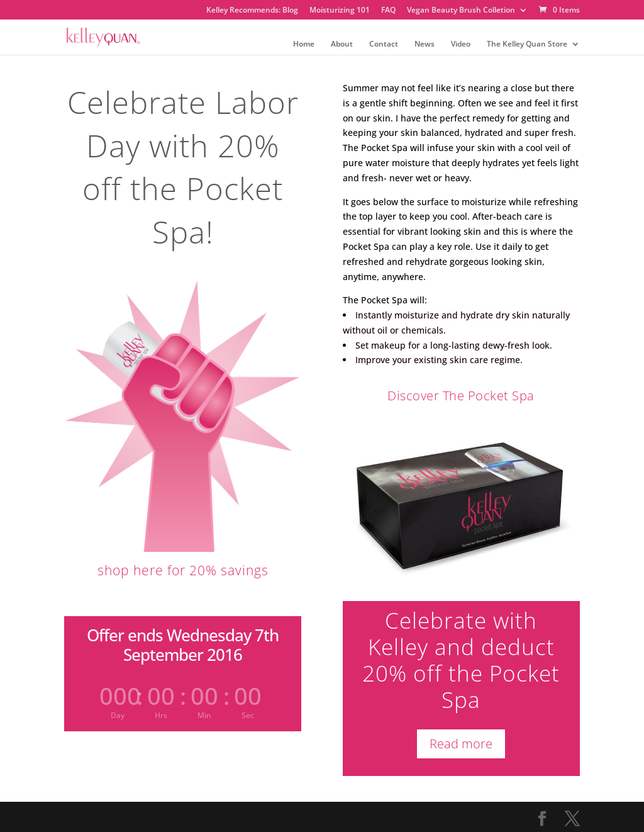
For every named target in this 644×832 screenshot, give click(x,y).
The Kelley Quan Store (527, 44)
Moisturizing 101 (340, 11)
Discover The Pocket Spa (461, 396)
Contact (384, 44)
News (425, 44)
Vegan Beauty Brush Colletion (461, 11)
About (342, 44)
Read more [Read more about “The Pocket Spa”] (461, 744)
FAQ (388, 11)
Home (304, 44)
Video (461, 44)
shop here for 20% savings (183, 570)
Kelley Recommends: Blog (252, 11)
